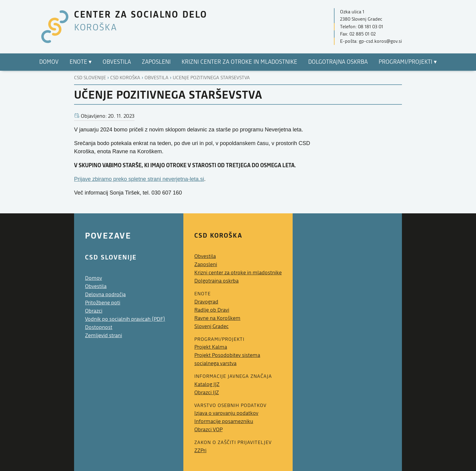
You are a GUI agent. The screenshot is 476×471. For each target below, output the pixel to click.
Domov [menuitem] (49, 62)
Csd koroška (125, 78)
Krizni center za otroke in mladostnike (238, 273)
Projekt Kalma (211, 347)
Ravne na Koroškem (217, 318)
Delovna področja (105, 295)
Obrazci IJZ (207, 393)
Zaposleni (206, 264)
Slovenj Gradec (211, 326)
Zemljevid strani (104, 335)
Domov (93, 278)
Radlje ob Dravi (212, 310)
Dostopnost (99, 327)
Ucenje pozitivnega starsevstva (211, 78)
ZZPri (200, 451)
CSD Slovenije (90, 78)
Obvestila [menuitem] (117, 62)
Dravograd (206, 302)
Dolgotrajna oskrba (216, 281)
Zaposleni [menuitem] (156, 62)
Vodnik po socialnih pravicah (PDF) (125, 319)
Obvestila (156, 78)
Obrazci (94, 311)
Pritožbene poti (103, 303)
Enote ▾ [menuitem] (81, 62)
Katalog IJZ (207, 384)
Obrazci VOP (208, 430)
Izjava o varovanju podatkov (226, 413)
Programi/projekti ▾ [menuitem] (408, 62)
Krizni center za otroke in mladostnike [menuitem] (239, 62)
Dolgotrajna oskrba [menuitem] (338, 62)
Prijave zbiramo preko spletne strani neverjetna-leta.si (139, 179)
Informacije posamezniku (224, 421)
